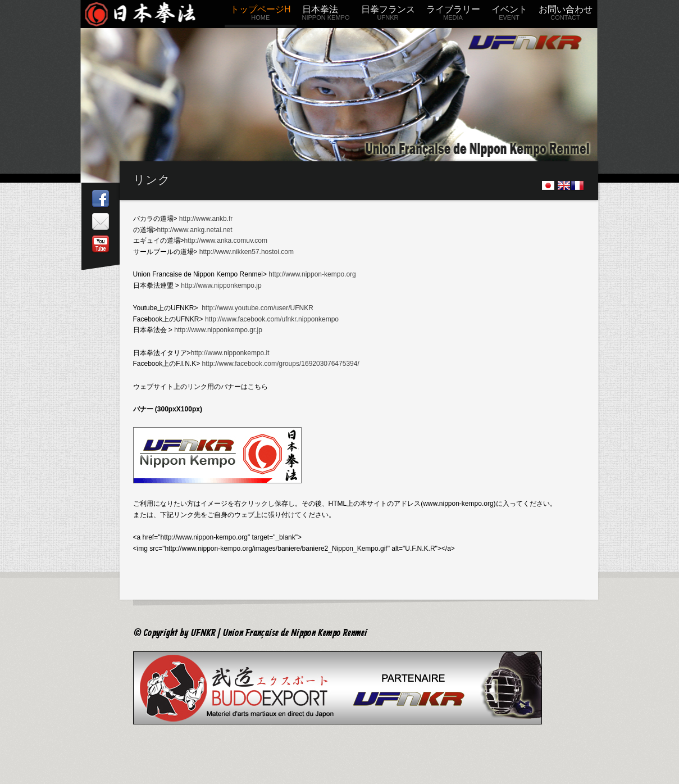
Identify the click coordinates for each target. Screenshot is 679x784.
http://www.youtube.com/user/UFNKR (258, 308)
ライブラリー (453, 15)
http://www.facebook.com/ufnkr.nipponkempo (272, 319)
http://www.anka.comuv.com (226, 241)
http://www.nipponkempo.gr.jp (218, 330)
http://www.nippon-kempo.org (312, 274)
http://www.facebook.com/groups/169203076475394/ (281, 364)
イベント (509, 15)
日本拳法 (326, 15)
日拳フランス (388, 15)
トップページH (261, 15)
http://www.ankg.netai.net (195, 230)
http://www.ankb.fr (206, 219)
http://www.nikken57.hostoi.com (247, 252)
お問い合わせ (566, 15)
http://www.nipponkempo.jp (221, 285)
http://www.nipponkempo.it (230, 353)
